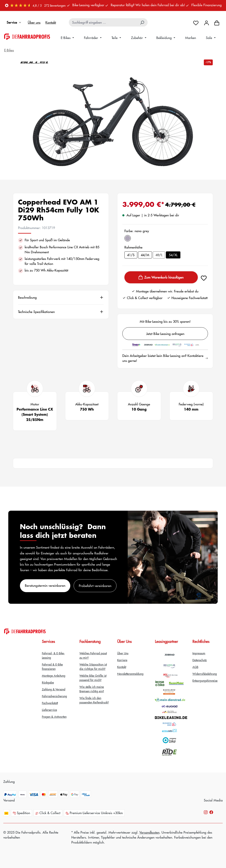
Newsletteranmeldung (130, 674)
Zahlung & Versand (54, 689)
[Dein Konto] (207, 22)
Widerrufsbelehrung (205, 674)
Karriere (122, 660)
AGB (195, 667)
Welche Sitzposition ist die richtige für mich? (93, 666)
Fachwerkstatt (50, 703)
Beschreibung (27, 297)
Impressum (199, 653)
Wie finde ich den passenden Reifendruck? (94, 700)
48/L (160, 255)
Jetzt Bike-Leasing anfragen (165, 334)
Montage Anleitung (54, 675)
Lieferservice (49, 710)
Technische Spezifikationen (36, 312)
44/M (145, 255)
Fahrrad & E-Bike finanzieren (52, 666)
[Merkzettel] (196, 22)
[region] (113, 122)
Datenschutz (200, 660)
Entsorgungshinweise (205, 680)
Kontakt (51, 22)
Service (15, 22)
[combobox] (103, 22)
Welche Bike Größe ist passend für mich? (93, 678)
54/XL (173, 255)
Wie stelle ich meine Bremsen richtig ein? (92, 689)
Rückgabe (48, 682)
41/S (131, 255)
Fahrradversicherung (54, 696)
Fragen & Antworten (54, 716)
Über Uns (123, 653)
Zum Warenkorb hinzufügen (161, 277)
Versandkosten (149, 832)
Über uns (34, 22)
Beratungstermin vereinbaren (45, 585)
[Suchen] (142, 22)
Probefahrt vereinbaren (95, 586)
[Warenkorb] (217, 22)
